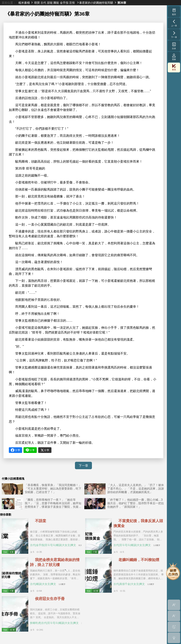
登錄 (174, 57)
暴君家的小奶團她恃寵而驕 (96, 3)
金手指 (64, 3)
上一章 (174, 23)
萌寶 (37, 3)
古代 (43, 3)
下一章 (83, 466)
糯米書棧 (24, 3)
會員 (174, 67)
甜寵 (50, 3)
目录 (174, 46)
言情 (72, 3)
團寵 (56, 3)
